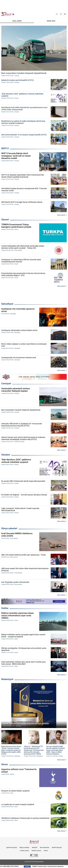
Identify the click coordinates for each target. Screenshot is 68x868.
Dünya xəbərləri (9, 528)
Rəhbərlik (35, 848)
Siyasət (5, 220)
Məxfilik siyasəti (36, 851)
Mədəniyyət (7, 679)
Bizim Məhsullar (45, 848)
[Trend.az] (8, 14)
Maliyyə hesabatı (24, 848)
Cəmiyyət (6, 384)
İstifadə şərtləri (25, 851)
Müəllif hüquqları (57, 848)
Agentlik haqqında (12, 848)
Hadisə (5, 608)
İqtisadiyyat (7, 304)
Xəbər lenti (51, 21)
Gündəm (6, 455)
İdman (5, 764)
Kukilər (46, 851)
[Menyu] (65, 14)
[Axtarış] (57, 14)
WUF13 (5, 148)
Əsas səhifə (17, 21)
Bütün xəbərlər (61, 215)
